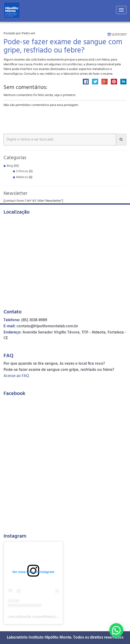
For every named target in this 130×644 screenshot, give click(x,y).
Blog (10, 166)
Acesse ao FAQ (16, 376)
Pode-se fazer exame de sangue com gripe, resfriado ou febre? (63, 46)
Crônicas (22, 171)
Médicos (22, 177)
